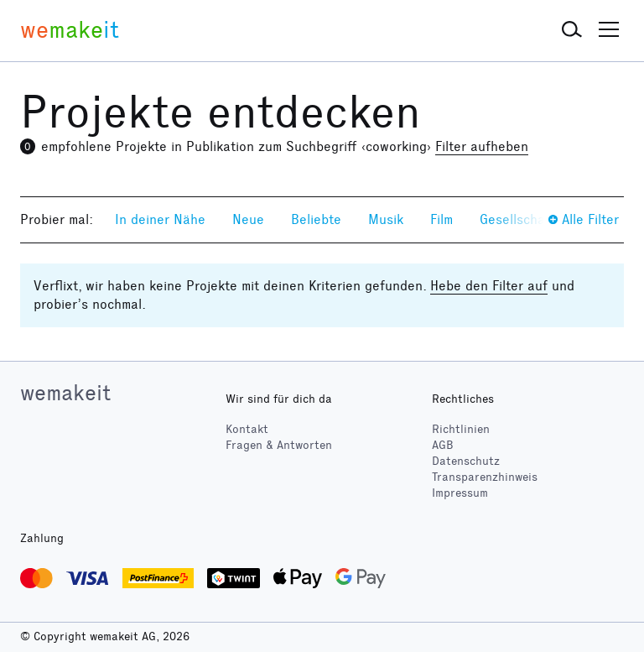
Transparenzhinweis (485, 477)
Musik (386, 219)
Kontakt (247, 429)
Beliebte (316, 219)
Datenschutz (466, 461)
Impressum (460, 493)
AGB (443, 445)
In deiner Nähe (160, 219)
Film (441, 219)
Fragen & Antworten (279, 445)
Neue (248, 219)
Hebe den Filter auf (489, 286)
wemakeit (65, 393)
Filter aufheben (482, 146)
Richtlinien (461, 429)
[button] (572, 30)
